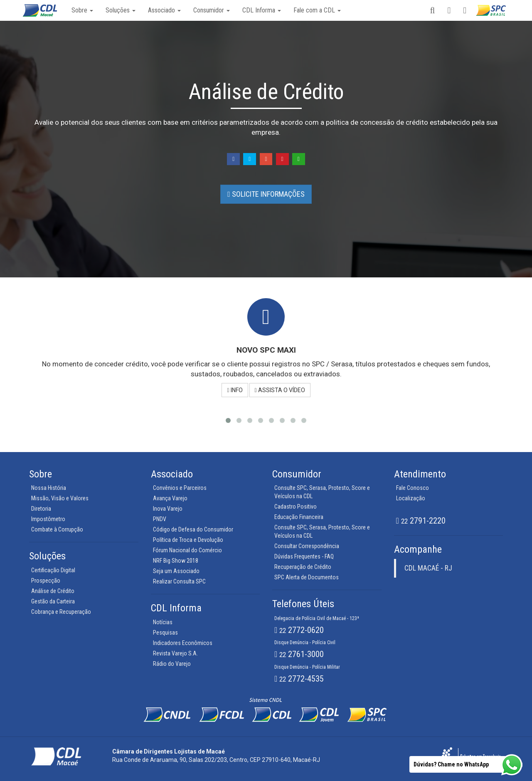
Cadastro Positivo (296, 507)
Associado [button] (164, 10)
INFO (235, 390)
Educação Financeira (299, 517)
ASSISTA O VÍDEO (280, 390)
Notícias (163, 622)
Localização (411, 498)
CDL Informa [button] (262, 10)
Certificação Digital (53, 570)
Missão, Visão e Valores (60, 498)
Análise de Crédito (53, 591)
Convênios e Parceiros (180, 488)
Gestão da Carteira (53, 601)
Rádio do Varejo (172, 664)
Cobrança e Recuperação (61, 612)
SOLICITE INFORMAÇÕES (266, 194)
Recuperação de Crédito (303, 567)
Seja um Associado (176, 571)
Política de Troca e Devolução (188, 540)
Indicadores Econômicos (183, 643)
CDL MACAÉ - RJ (428, 568)
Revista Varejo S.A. (175, 653)
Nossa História (49, 488)
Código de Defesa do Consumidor (193, 529)
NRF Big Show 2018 (176, 561)
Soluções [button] (121, 10)
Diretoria (41, 509)
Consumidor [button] (212, 10)
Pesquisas (165, 633)
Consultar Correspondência (307, 546)
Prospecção (46, 581)
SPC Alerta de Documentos (307, 577)
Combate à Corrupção (57, 529)
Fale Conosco (413, 488)
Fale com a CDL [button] (317, 10)
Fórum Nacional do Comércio (187, 550)
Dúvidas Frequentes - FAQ (304, 556)
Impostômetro (48, 519)
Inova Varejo (168, 509)
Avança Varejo (170, 498)
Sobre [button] (82, 10)
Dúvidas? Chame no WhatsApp (451, 764)
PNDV (160, 519)
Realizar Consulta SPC (179, 581)
